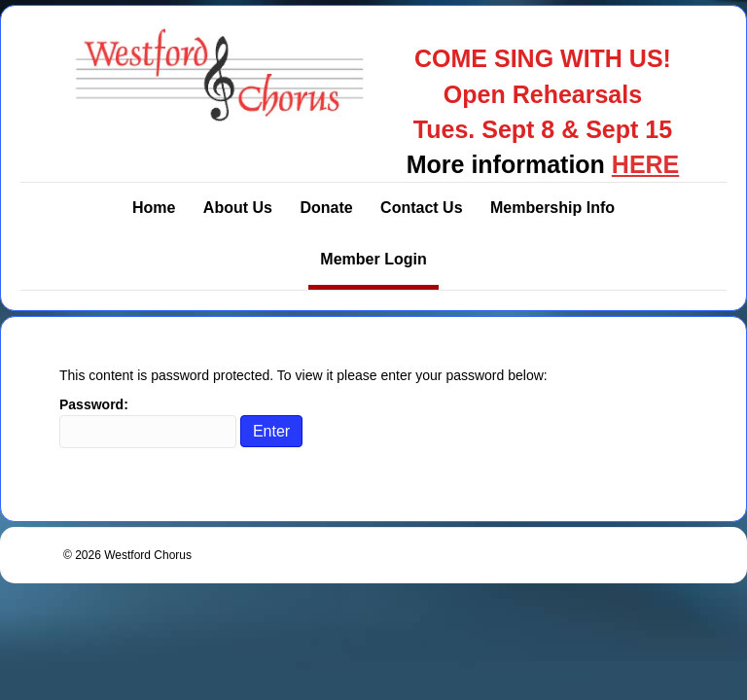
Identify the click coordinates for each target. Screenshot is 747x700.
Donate (326, 208)
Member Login (373, 259)
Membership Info (552, 208)
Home (154, 208)
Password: (148, 422)
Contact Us (421, 208)
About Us (238, 208)
